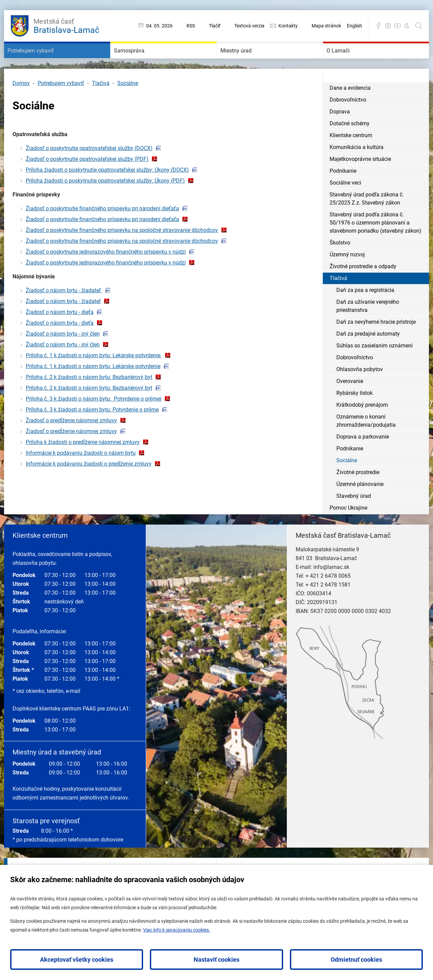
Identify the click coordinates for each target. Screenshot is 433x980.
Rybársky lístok (355, 413)
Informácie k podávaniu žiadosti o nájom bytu (81, 473)
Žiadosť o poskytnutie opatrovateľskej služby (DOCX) (89, 168)
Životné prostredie (358, 493)
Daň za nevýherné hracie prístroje (376, 342)
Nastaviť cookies (216, 960)
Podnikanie (343, 191)
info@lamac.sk (331, 587)
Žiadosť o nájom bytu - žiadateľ (64, 311)
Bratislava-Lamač (66, 25)
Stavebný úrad (354, 516)
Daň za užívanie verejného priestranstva (368, 326)
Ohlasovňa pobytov (360, 390)
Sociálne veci (345, 203)
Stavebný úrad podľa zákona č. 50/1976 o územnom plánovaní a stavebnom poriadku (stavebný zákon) (376, 243)
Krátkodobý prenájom (362, 425)
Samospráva (140, 61)
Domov (21, 103)
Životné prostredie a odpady (363, 287)
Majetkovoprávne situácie (360, 179)
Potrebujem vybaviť (46, 61)
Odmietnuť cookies (356, 960)
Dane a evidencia (350, 108)
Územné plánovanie (360, 504)
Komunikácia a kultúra (357, 167)
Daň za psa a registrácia (365, 310)
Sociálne (128, 103)
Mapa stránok (326, 26)
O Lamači (347, 61)
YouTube (397, 26)
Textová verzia (249, 26)
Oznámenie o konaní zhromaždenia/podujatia (366, 441)
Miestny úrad (247, 61)
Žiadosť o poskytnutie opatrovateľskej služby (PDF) (87, 179)
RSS (191, 26)
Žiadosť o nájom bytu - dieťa (60, 332)
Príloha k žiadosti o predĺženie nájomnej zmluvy (83, 462)
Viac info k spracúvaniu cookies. (177, 930)
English (355, 26)
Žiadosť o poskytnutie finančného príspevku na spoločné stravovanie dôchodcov (122, 250)
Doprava (340, 132)
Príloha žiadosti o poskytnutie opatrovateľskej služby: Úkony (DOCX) (107, 190)
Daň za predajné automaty (368, 354)
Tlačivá (101, 103)
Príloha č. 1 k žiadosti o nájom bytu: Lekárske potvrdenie (94, 376)
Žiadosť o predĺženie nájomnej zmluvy (71, 441)
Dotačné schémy (350, 144)
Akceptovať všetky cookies (77, 960)
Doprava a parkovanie (363, 457)
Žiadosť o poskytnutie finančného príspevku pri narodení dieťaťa (102, 229)
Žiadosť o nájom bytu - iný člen (63, 354)
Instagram (388, 26)
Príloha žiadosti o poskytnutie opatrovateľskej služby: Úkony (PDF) (105, 201)
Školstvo (340, 263)
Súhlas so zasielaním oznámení (375, 366)
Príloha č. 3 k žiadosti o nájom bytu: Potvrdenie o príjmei (94, 419)
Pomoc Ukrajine (348, 528)
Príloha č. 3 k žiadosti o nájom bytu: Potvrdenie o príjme (92, 430)
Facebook (378, 26)
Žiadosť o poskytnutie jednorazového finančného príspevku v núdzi (106, 272)
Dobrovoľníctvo (348, 120)
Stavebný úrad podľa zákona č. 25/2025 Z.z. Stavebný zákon (367, 219)
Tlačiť (215, 26)
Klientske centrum (351, 156)
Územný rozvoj (347, 275)
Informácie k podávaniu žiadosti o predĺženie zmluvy (89, 484)
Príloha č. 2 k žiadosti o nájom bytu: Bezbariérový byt (89, 397)
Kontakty (288, 26)
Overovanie (350, 401)
